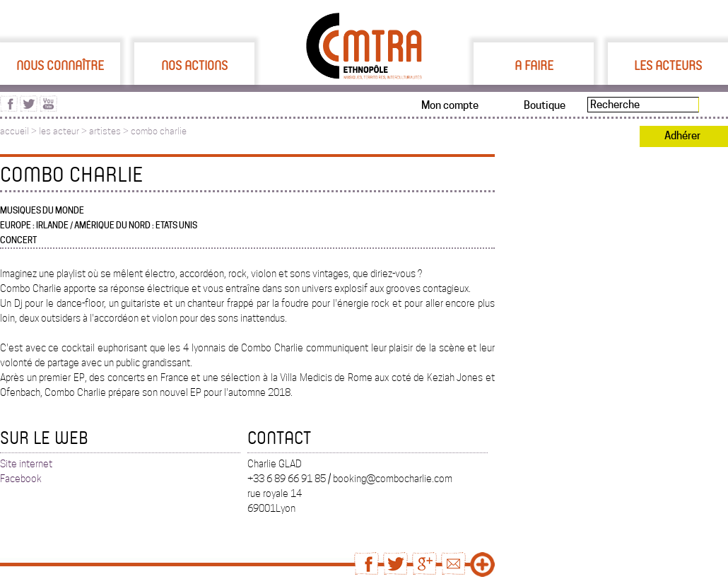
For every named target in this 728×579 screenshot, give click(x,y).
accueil (14, 131)
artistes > (110, 131)
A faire (534, 65)
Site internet (26, 464)
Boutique (545, 105)
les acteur (59, 131)
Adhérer (682, 136)
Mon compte (450, 105)
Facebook (21, 479)
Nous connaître (60, 65)
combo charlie (159, 131)
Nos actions (194, 65)
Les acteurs (668, 65)
